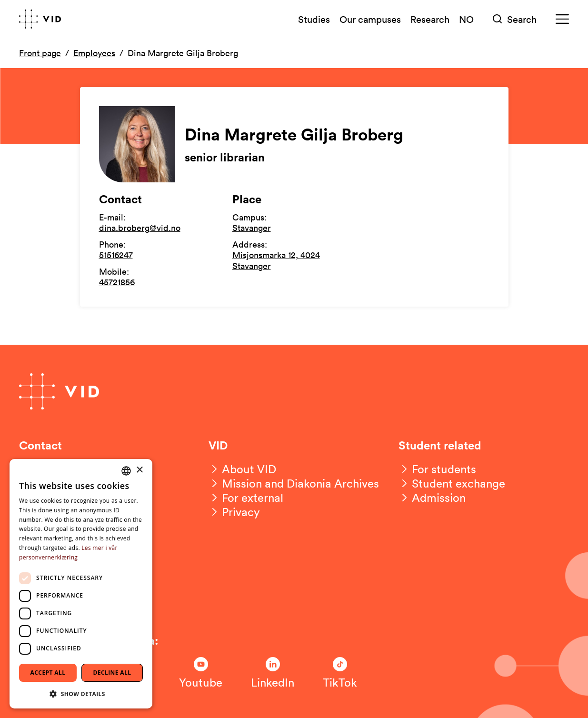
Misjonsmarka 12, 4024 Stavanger (276, 260)
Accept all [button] (48, 673)
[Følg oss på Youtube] (201, 673)
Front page (40, 53)
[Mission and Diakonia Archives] (294, 483)
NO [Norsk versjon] (466, 19)
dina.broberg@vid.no (140, 228)
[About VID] (242, 469)
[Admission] (432, 498)
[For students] (437, 469)
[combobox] (126, 471)
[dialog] (81, 584)
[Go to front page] (40, 19)
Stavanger (252, 228)
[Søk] (515, 19)
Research (430, 19)
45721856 (117, 282)
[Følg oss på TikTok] (340, 673)
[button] (81, 693)
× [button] (139, 470)
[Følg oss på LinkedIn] (273, 673)
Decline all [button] (112, 673)
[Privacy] (234, 512)
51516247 (116, 255)
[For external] (246, 498)
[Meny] (562, 19)
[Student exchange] (452, 483)
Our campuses (370, 19)
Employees (94, 53)
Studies (314, 19)
